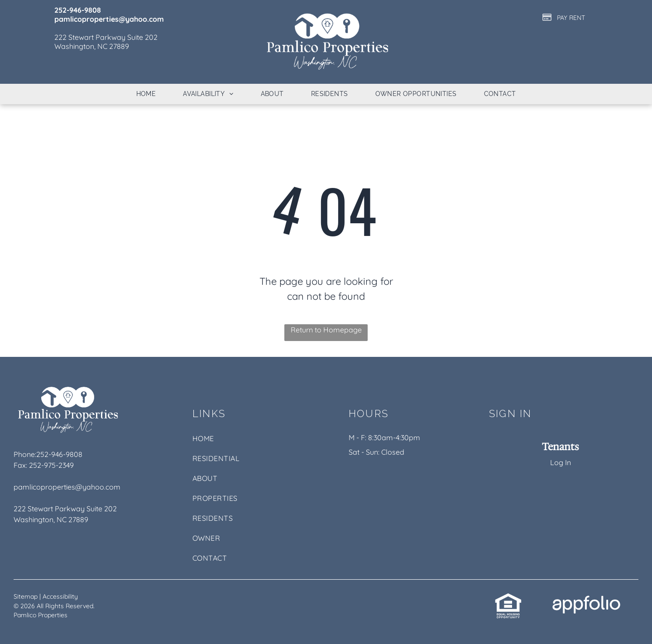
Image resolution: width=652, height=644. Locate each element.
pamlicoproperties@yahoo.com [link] (67, 487)
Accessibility (60, 596)
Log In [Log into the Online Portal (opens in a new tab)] (561, 462)
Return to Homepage (326, 330)
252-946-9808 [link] (59, 454)
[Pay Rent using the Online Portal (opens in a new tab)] (564, 17)
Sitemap (26, 596)
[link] (508, 598)
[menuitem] (146, 94)
